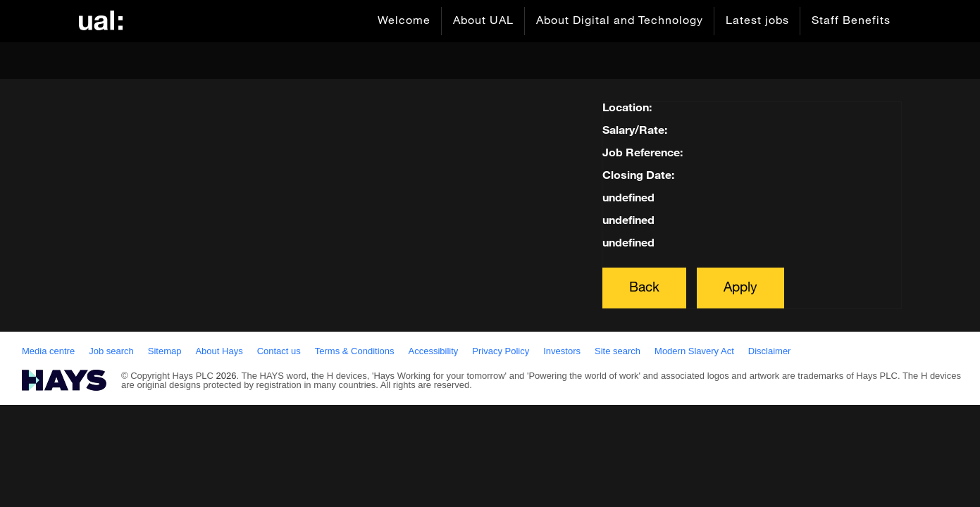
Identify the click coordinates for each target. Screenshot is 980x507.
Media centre (48, 351)
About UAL (483, 21)
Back (644, 288)
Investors (562, 351)
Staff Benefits (851, 21)
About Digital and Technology (620, 21)
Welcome (404, 21)
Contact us (279, 351)
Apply (740, 288)
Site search (618, 351)
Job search (111, 351)
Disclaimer (770, 351)
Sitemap (165, 351)
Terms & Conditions (355, 351)
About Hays (219, 351)
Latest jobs (757, 21)
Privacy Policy (501, 351)
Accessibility (434, 351)
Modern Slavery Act (694, 351)
